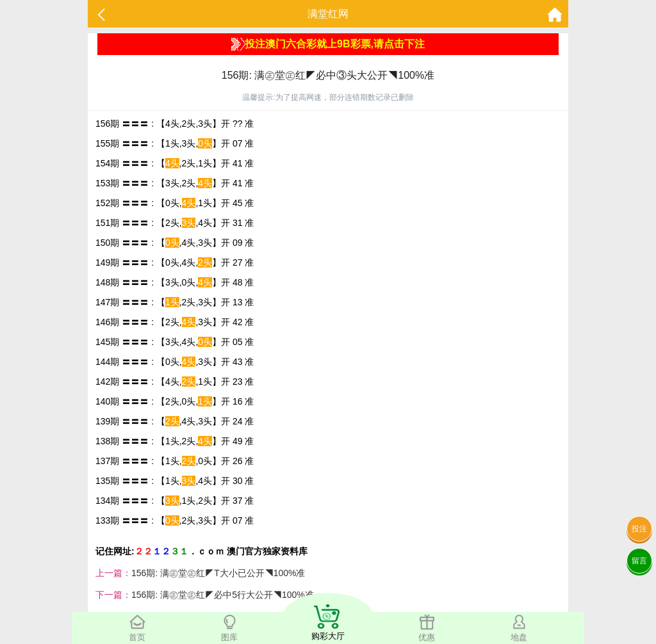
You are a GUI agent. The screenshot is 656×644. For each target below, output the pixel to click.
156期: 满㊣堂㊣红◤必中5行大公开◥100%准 (223, 595)
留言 (639, 561)
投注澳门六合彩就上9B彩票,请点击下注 (328, 44)
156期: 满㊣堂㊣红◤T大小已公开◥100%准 (218, 573)
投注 (639, 529)
